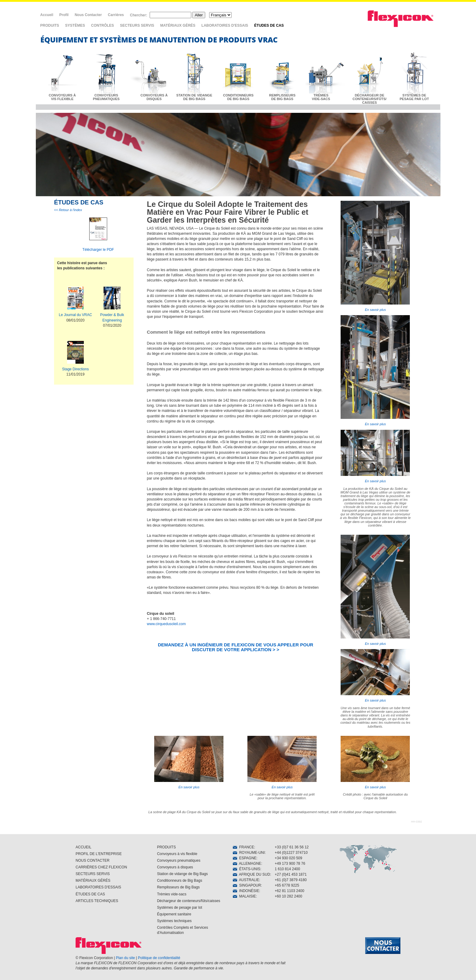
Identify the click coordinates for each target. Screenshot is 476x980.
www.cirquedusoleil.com (166, 624)
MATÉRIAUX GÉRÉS (178, 25)
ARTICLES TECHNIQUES (97, 901)
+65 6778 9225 (287, 885)
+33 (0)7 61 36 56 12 (292, 847)
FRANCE (243, 847)
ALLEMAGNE (247, 864)
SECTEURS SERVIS (137, 25)
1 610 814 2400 (287, 869)
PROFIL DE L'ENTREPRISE (99, 854)
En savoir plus (375, 256)
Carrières (116, 15)
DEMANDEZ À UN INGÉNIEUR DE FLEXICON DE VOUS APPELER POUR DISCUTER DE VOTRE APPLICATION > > (236, 647)
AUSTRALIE (246, 880)
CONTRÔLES (102, 25)
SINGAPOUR (247, 885)
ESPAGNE (245, 858)
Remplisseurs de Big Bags (178, 887)
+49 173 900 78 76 (290, 864)
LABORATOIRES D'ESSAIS (225, 25)
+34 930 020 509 (288, 858)
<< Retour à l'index (68, 210)
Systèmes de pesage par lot (180, 908)
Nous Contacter (88, 15)
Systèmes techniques (174, 921)
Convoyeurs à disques (175, 867)
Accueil (47, 15)
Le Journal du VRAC (75, 315)
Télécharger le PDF (98, 250)
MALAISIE (244, 896)
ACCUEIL (83, 847)
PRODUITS (50, 25)
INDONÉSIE (246, 891)
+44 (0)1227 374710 (291, 853)
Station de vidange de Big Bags (182, 874)
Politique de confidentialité (159, 958)
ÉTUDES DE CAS (269, 25)
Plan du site (126, 958)
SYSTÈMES (75, 25)
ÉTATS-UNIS (246, 869)
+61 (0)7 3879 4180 (291, 880)
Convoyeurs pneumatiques (179, 860)
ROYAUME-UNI (249, 853)
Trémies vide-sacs (172, 894)
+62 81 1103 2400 (289, 891)
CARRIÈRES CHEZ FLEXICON (101, 867)
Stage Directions (75, 369)
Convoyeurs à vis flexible (177, 854)
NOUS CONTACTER (93, 860)
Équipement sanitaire (174, 914)
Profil (64, 15)
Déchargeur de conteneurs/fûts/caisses (189, 901)
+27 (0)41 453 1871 (291, 874)
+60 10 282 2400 (288, 896)
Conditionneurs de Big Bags (180, 881)
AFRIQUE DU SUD (252, 874)
